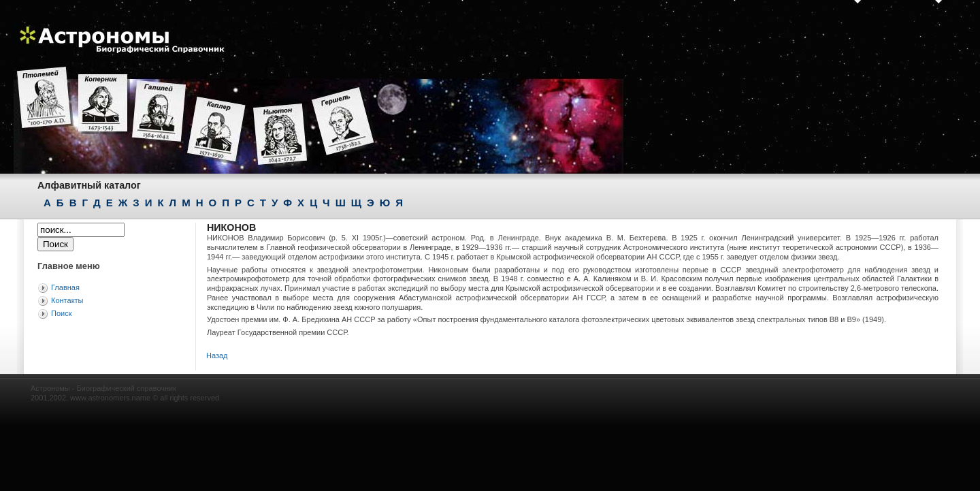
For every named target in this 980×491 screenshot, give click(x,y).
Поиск (61, 313)
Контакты (67, 300)
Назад (217, 355)
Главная (65, 287)
